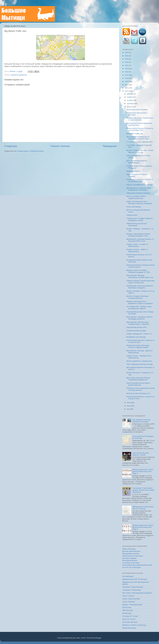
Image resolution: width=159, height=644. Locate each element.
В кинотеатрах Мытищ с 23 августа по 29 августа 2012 (140, 180)
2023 (127, 59)
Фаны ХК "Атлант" (129, 619)
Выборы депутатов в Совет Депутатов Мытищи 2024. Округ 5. (143, 527)
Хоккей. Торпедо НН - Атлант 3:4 (139, 334)
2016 (127, 78)
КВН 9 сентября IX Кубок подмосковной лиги (136, 197)
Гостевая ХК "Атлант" (131, 616)
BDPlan (13, 71)
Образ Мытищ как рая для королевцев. (137, 224)
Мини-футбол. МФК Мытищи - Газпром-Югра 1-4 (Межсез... (138, 323)
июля (129, 403)
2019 (127, 69)
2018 (127, 72)
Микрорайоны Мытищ (131, 554)
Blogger (99, 638)
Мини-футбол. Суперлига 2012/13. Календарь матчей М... (140, 318)
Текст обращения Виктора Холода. (140, 364)
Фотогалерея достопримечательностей (137, 565)
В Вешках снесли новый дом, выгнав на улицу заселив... (141, 389)
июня (129, 406)
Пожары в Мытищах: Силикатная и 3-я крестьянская (140, 119)
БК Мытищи (127, 607)
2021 (127, 65)
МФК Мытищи (128, 610)
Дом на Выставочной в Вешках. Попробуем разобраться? (139, 379)
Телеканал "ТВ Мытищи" (132, 590)
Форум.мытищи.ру (129, 628)
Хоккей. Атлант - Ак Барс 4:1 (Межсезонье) (137, 245)
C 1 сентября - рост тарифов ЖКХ (140, 142)
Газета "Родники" (129, 602)
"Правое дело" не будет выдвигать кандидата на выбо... (140, 219)
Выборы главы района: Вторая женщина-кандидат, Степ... (138, 235)
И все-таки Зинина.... (134, 207)
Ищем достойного (133, 171)
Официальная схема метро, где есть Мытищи (143, 508)
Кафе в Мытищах (129, 549)
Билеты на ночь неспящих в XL (138, 393)
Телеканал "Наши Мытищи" (133, 587)
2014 (127, 85)
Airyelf (83, 638)
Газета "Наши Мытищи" (131, 599)
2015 (127, 81)
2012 (127, 91)
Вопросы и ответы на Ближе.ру (134, 625)
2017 (127, 75)
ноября (130, 97)
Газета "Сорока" (128, 596)
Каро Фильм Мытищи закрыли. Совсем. (140, 454)
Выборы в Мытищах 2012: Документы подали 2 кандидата (140, 302)
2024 (127, 56)
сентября (131, 104)
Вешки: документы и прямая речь (139, 361)
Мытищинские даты (130, 560)
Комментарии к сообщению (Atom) (31, 151)
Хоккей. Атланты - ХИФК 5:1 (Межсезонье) (137, 250)
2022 (127, 62)
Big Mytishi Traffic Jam (135, 134)
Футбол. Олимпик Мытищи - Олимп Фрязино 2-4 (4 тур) (140, 151)
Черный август (132, 215)
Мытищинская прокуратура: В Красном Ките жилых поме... (138, 138)
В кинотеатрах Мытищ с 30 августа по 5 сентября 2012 (140, 129)
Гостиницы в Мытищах (131, 563)
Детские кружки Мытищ (131, 551)
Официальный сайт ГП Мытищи (135, 579)
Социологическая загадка (136, 331)
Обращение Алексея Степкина (138, 193)
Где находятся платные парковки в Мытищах (141, 421)
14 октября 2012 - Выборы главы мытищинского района (139, 308)
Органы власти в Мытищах (133, 556)
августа (130, 107)
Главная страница (60, 146)
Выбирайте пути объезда (136, 337)
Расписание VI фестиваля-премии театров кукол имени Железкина (143, 490)
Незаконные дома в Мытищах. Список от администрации (138, 346)
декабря (130, 94)
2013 (127, 88)
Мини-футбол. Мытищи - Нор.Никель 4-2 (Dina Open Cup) (140, 276)
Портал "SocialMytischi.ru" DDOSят (140, 185)
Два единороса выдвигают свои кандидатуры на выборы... (139, 189)
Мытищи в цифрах (129, 558)
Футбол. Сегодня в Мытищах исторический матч (137, 297)
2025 (127, 52)
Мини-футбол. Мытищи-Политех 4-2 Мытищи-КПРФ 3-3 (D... (140, 240)
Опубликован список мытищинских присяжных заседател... (140, 287)
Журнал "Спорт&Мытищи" (132, 605)
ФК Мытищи (127, 613)
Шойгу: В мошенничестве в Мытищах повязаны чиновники (139, 202)
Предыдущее (110, 146)
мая (129, 409)
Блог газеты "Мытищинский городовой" (137, 593)
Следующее (11, 146)
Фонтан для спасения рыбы (137, 110)
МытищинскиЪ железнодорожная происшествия (139, 124)
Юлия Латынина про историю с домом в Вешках (138, 384)
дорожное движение (19, 75)
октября (130, 100)
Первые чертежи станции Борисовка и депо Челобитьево (140, 282)
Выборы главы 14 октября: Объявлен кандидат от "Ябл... (139, 271)
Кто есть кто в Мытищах (132, 567)
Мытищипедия (128, 576)
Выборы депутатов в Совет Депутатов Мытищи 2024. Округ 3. (143, 471)
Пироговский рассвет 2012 (137, 327)
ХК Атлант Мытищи (130, 622)
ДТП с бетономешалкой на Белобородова (137, 162)
